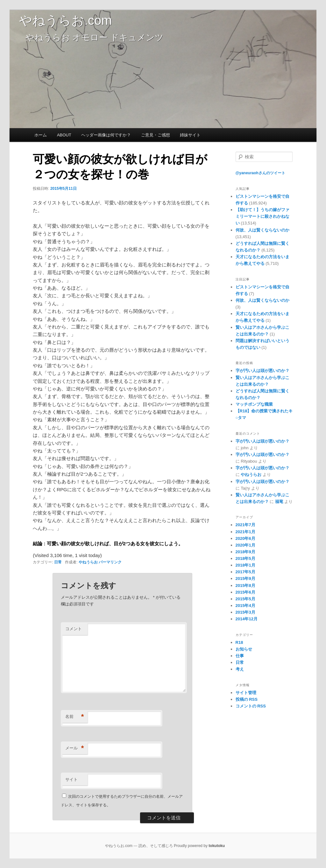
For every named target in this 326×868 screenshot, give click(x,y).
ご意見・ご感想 (156, 135)
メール (75, 748)
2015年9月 (245, 579)
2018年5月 (245, 558)
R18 (239, 642)
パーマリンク (110, 562)
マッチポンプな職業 (254, 404)
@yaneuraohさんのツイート (260, 173)
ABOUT (64, 135)
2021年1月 (245, 532)
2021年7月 (245, 525)
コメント (74, 629)
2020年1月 (245, 545)
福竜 (279, 502)
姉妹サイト (190, 135)
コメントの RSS (251, 706)
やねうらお (88, 562)
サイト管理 (246, 693)
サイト (71, 779)
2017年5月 (245, 572)
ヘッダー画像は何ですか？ (106, 135)
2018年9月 (245, 552)
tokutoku (217, 846)
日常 (58, 562)
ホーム (41, 135)
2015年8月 (245, 586)
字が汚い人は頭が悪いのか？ (262, 371)
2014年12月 (247, 619)
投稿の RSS (247, 699)
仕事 (240, 656)
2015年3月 (245, 612)
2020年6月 (245, 538)
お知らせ (244, 649)
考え (240, 669)
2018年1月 (245, 565)
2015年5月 (245, 599)
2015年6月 (245, 592)
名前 (75, 717)
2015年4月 (245, 606)
